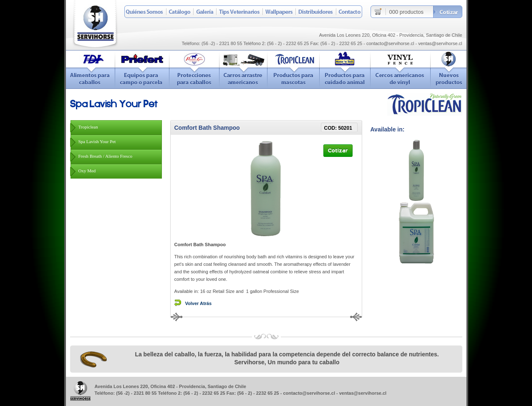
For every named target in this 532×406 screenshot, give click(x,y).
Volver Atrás (199, 303)
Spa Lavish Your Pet (97, 141)
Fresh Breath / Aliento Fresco (106, 156)
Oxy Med (87, 171)
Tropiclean (88, 127)
